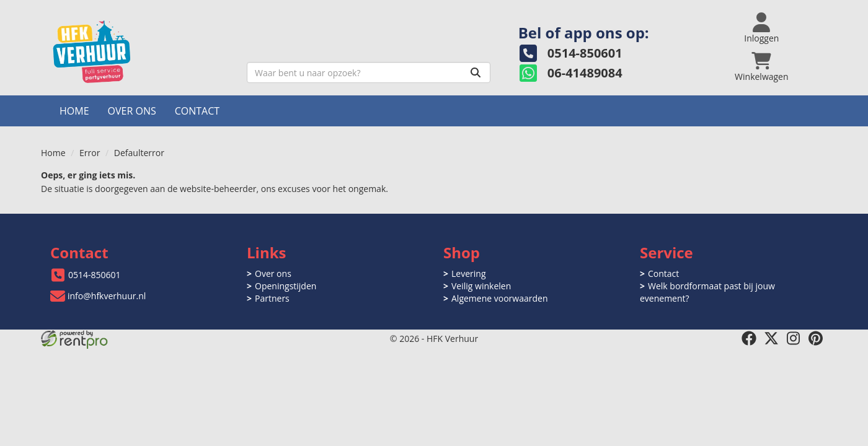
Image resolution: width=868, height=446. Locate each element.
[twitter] (771, 338)
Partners (272, 298)
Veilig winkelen (481, 286)
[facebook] (749, 338)
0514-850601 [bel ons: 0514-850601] (95, 275)
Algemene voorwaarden (499, 298)
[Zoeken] (476, 72)
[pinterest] (816, 338)
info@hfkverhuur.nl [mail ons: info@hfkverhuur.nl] (107, 296)
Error (90, 153)
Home (74, 111)
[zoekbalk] (369, 72)
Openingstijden (286, 286)
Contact (197, 111)
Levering (468, 273)
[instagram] (794, 338)
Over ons (132, 111)
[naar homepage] (139, 52)
